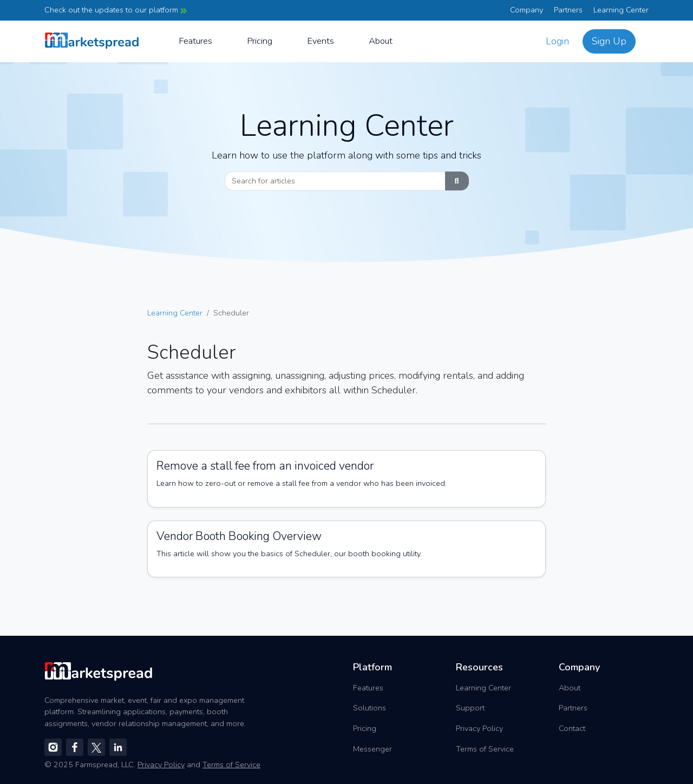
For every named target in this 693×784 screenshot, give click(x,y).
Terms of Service (485, 749)
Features (195, 41)
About (381, 41)
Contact (572, 728)
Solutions (370, 708)
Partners (568, 10)
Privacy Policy (479, 728)
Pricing (260, 41)
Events (321, 41)
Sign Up (609, 41)
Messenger (372, 749)
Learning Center (621, 10)
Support (470, 708)
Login (557, 41)
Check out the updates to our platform (116, 10)
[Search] (335, 181)
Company (527, 10)
